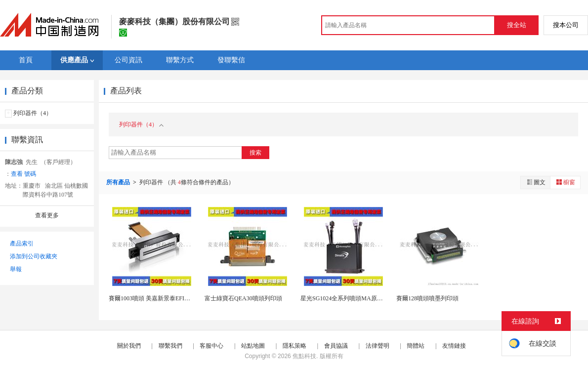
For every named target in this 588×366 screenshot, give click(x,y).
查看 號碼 (23, 174)
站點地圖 (253, 346)
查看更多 (47, 215)
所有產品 (119, 182)
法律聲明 (378, 346)
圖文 (536, 182)
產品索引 (22, 244)
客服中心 (211, 346)
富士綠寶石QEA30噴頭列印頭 (243, 298)
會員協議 (336, 346)
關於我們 (129, 346)
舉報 (16, 269)
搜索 (255, 153)
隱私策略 (294, 346)
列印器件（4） (33, 113)
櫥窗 (565, 182)
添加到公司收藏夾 (34, 256)
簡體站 (416, 346)
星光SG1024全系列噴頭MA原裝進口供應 (354, 298)
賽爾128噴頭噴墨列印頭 (427, 298)
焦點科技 (304, 356)
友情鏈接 (454, 346)
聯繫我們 (170, 346)
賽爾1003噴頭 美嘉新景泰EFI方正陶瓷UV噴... (168, 298)
